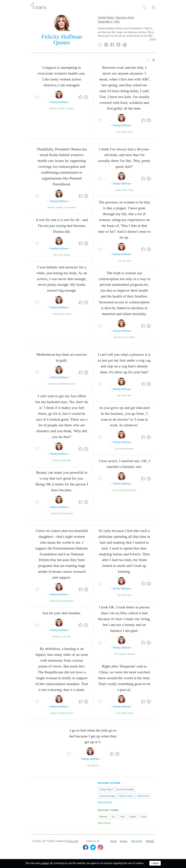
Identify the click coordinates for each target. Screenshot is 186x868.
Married (123, 491)
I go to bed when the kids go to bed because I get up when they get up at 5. (93, 737)
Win (55, 256)
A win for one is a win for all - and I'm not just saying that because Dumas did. (62, 226)
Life (120, 261)
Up (124, 261)
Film (116, 655)
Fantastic (132, 491)
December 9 (105, 22)
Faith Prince (143, 797)
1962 (117, 22)
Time (119, 133)
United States (106, 18)
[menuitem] (149, 61)
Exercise (53, 384)
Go (97, 766)
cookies (45, 863)
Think (124, 191)
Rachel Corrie (126, 797)
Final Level (73, 842)
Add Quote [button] (137, 842)
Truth (125, 338)
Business (129, 449)
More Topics (104, 823)
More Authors (105, 803)
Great (131, 714)
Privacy (124, 842)
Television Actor (125, 18)
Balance (123, 655)
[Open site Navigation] (154, 8)
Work (125, 133)
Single (62, 714)
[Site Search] (145, 8)
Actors (115, 491)
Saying (67, 256)
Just (60, 256)
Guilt (73, 384)
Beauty (70, 514)
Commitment (70, 208)
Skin (69, 637)
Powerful (61, 514)
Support (54, 714)
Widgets (150, 842)
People (56, 461)
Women (53, 109)
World (53, 601)
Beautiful (69, 601)
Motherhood (64, 384)
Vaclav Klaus (106, 790)
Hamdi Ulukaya (107, 797)
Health (61, 109)
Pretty (55, 315)
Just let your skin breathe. (62, 614)
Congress (70, 109)
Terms (113, 842)
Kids (130, 133)
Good (118, 191)
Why (69, 461)
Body (68, 315)
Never (62, 315)
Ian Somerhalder (125, 790)
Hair (129, 396)
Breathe (57, 637)
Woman (70, 714)
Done (124, 396)
